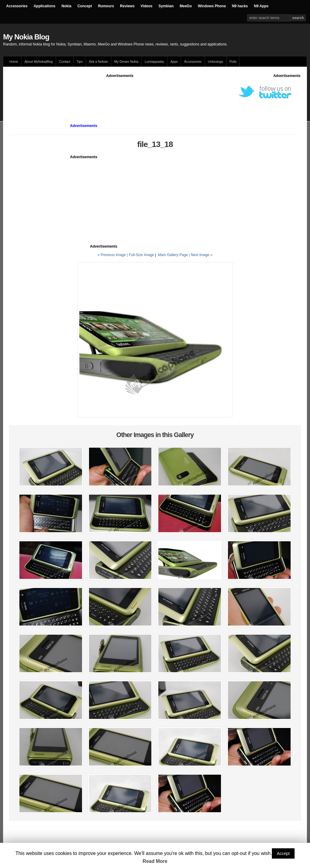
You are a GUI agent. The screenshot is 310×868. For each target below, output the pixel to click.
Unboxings (216, 62)
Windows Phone (212, 6)
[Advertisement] (120, 92)
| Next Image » (201, 255)
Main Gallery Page (173, 255)
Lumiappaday (154, 62)
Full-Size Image (141, 255)
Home (14, 62)
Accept (283, 853)
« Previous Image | (113, 255)
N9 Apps (261, 6)
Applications (45, 6)
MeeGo (186, 6)
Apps (174, 62)
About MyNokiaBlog (39, 62)
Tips (80, 62)
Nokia (66, 6)
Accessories (17, 6)
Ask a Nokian (99, 62)
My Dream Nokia (126, 62)
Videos (146, 6)
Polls (233, 62)
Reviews (127, 6)
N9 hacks (240, 6)
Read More (155, 861)
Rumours (106, 6)
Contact (65, 62)
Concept (85, 6)
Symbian (166, 6)
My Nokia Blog (26, 37)
